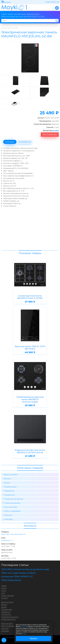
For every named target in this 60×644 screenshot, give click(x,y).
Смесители (8, 515)
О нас (3, 593)
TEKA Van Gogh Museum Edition (19, 573)
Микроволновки (10, 487)
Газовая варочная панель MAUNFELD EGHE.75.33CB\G (30, 297)
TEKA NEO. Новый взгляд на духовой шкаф (25, 569)
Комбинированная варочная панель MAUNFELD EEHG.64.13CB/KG (30, 399)
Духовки (7, 483)
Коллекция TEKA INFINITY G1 (17, 577)
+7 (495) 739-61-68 (52, 2)
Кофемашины (9, 491)
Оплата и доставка (7, 596)
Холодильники (10, 495)
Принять (34, 638)
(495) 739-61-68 (7, 534)
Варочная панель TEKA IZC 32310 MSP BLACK (30, 348)
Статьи (4, 591)
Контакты (4, 598)
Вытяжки (7, 479)
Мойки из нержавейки (12, 511)
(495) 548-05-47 (20, 534)
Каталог (4, 588)
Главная (4, 586)
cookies (24, 626)
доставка (55, 130)
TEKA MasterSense (11, 580)
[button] (4, 640)
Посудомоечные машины (14, 499)
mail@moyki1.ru (7, 540)
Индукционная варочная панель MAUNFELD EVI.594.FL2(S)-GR (30, 451)
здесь (24, 634)
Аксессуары (8, 519)
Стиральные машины (12, 503)
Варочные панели (11, 475)
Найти (57, 21)
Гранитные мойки (11, 507)
